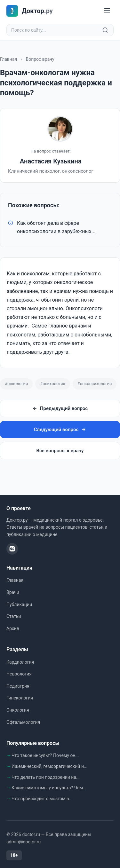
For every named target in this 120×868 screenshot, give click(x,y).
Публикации (19, 604)
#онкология (16, 384)
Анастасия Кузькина (51, 161)
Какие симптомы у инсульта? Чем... (49, 788)
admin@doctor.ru (24, 842)
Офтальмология (23, 722)
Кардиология (20, 662)
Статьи (14, 616)
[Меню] (107, 11)
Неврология (19, 674)
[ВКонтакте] (12, 549)
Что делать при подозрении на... (46, 777)
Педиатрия (18, 686)
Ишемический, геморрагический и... (49, 766)
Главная (8, 59)
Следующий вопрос (60, 430)
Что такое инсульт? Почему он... (45, 755)
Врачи (13, 592)
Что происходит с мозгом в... (42, 799)
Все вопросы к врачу (60, 451)
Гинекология (20, 698)
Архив (13, 628)
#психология (52, 384)
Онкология (18, 710)
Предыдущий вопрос (60, 408)
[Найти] (105, 30)
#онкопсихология (95, 384)
